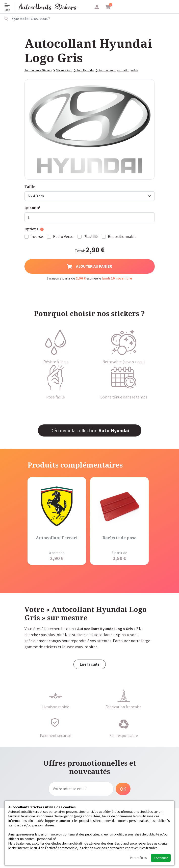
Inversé (37, 237)
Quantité (32, 208)
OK (123, 789)
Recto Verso (63, 237)
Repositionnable (122, 237)
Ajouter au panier (89, 266)
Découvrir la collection (90, 430)
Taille (30, 187)
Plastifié (91, 237)
